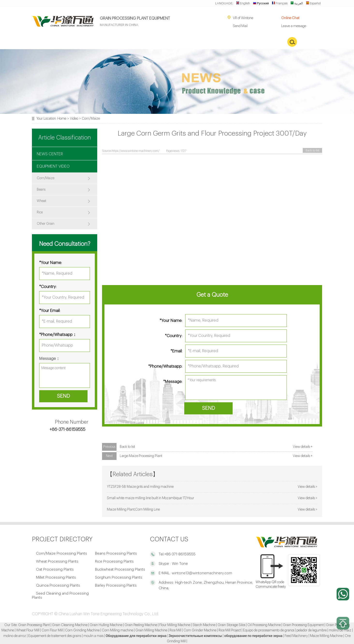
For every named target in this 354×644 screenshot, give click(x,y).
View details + (303, 447)
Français (280, 3)
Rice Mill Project (230, 630)
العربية (297, 3)
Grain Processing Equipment (303, 625)
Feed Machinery (296, 636)
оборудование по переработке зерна (253, 636)
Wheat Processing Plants (57, 562)
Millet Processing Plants (56, 578)
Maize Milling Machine (326, 636)
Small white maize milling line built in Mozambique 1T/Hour (151, 498)
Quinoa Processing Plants (58, 586)
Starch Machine (204, 625)
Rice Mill (175, 630)
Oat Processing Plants (55, 570)
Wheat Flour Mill (28, 630)
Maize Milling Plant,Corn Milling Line (133, 509)
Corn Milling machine (118, 630)
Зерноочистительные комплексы (195, 636)
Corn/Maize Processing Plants (62, 554)
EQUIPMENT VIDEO (53, 166)
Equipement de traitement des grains (55, 636)
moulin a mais (93, 636)
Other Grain (46, 224)
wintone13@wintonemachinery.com (201, 573)
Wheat (41, 201)
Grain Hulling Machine (106, 625)
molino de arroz (15, 636)
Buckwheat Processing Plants (120, 570)
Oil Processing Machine (264, 625)
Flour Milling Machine (175, 625)
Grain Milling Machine (151, 630)
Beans (41, 190)
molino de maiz (340, 630)
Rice (40, 212)
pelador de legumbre (312, 630)
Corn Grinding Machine (82, 630)
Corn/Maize (91, 119)
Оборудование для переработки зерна (136, 636)
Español (313, 3)
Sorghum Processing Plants (119, 578)
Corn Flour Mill (52, 630)
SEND (208, 408)
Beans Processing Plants (116, 554)
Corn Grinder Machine (200, 630)
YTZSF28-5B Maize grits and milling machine (140, 487)
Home (62, 119)
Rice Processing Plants (114, 562)
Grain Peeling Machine (141, 625)
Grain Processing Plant (34, 625)
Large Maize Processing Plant (141, 456)
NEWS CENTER (50, 154)
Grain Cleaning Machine (70, 625)
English (243, 3)
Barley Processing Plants (116, 586)
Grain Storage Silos (231, 625)
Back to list (313, 150)
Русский (261, 3)
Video (74, 119)
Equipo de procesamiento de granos (269, 630)
